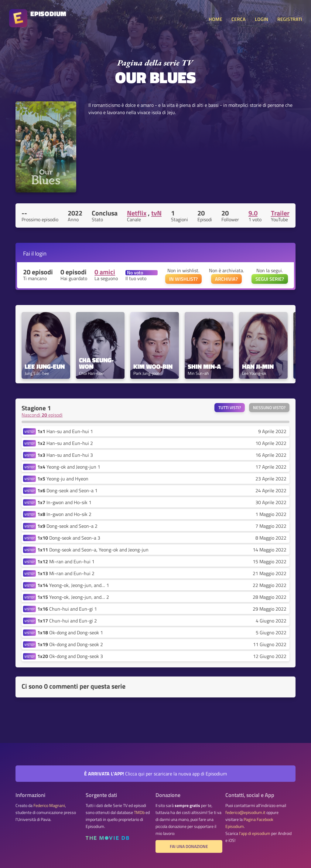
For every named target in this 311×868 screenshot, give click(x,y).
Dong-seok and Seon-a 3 (69, 538)
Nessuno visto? (269, 408)
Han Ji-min (258, 366)
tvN (156, 213)
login (41, 253)
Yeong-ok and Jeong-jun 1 (69, 467)
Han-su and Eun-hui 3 (65, 455)
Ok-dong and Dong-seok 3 (70, 656)
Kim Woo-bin (153, 366)
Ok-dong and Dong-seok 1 (70, 632)
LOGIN (261, 19)
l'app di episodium (255, 833)
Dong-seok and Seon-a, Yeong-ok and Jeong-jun (93, 550)
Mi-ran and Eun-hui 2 (66, 573)
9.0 (253, 213)
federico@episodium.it (245, 812)
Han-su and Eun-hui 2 (65, 443)
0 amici (105, 272)
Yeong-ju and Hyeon (63, 479)
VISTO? (29, 431)
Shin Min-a (204, 366)
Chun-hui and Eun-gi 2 (67, 621)
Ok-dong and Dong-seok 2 (70, 644)
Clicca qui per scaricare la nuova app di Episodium (155, 774)
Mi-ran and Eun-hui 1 (66, 561)
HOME (215, 19)
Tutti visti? (230, 408)
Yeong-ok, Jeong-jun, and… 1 (73, 585)
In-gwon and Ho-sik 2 (64, 514)
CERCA (239, 19)
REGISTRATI (290, 19)
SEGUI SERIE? (270, 279)
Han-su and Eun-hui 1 (65, 431)
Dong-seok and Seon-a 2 (67, 526)
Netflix (137, 213)
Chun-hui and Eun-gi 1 (67, 609)
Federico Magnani (49, 805)
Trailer (280, 213)
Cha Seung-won (96, 363)
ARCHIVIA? (226, 279)
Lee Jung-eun (45, 366)
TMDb (139, 812)
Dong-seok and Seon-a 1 (67, 490)
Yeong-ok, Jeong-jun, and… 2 (73, 597)
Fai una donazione (189, 846)
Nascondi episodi (42, 415)
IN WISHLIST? (183, 279)
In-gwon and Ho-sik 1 (64, 502)
